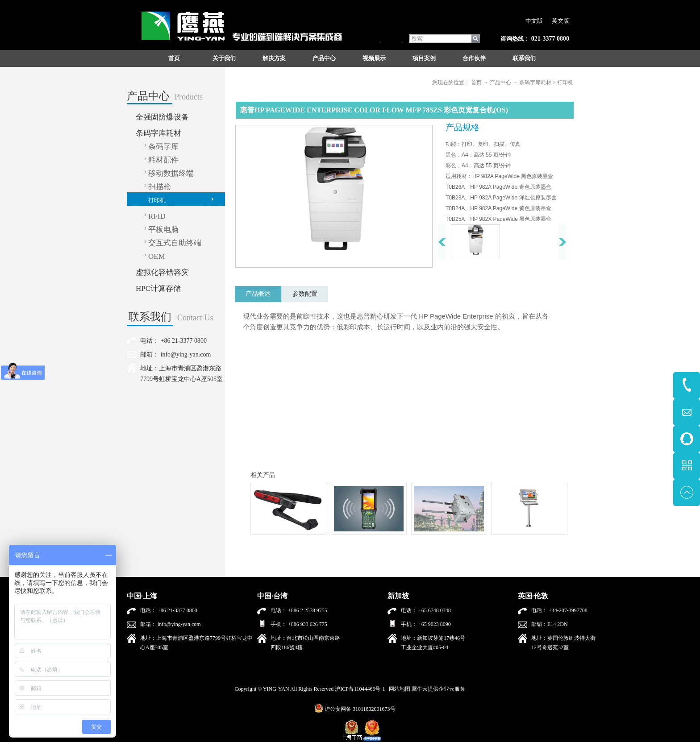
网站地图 (398, 689)
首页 (174, 58)
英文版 (560, 21)
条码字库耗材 (535, 83)
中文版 (534, 21)
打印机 (565, 83)
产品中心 (500, 83)
